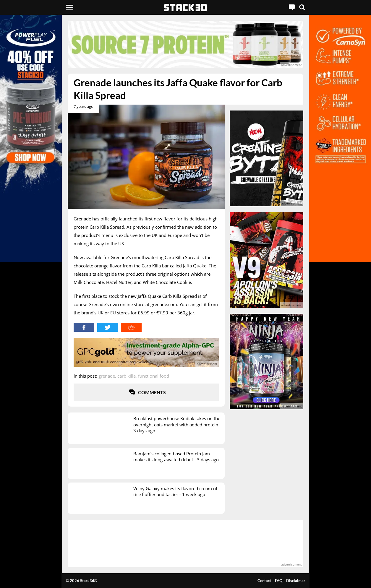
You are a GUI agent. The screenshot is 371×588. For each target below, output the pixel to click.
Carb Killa (127, 376)
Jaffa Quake (195, 266)
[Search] (302, 7)
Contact (264, 581)
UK (101, 313)
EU (113, 313)
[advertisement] (185, 44)
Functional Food (154, 376)
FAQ (279, 581)
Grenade (107, 376)
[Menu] (70, 7)
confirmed (166, 227)
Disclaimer (296, 581)
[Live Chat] (292, 7)
